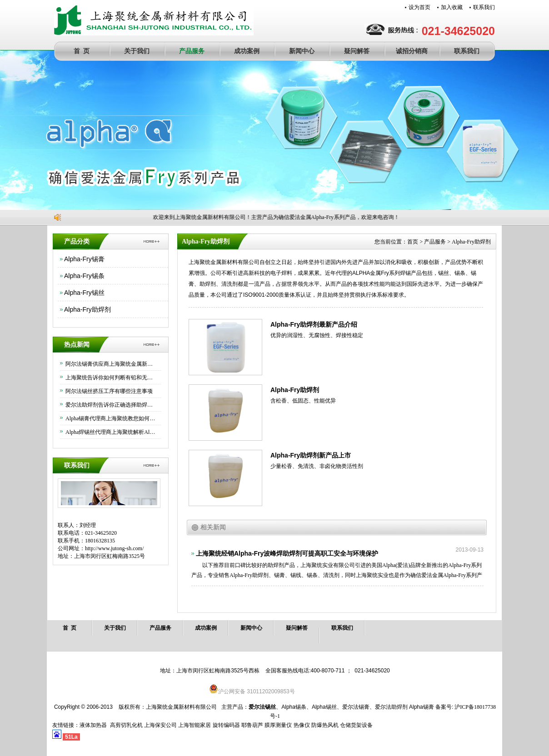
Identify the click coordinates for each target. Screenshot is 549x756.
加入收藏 (452, 7)
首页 (413, 242)
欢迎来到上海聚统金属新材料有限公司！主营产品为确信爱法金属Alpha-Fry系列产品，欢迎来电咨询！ (277, 217)
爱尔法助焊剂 (391, 707)
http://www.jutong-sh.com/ (114, 548)
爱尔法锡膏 (356, 707)
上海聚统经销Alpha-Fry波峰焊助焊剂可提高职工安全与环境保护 (287, 553)
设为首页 (419, 7)
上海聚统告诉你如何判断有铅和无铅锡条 (111, 378)
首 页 (82, 51)
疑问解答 (357, 51)
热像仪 (302, 725)
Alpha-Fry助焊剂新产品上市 (311, 455)
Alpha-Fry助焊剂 (87, 309)
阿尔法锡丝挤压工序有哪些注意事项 (109, 391)
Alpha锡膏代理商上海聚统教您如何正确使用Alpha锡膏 (111, 418)
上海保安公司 (160, 725)
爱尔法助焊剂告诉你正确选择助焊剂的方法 (111, 405)
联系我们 (484, 7)
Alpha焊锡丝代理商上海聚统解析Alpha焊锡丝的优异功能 (111, 432)
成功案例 (247, 51)
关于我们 (137, 51)
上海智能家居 (195, 725)
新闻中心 (302, 51)
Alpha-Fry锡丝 (84, 293)
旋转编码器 (226, 725)
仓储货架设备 (356, 725)
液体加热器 (93, 725)
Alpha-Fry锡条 (84, 276)
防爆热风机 (325, 725)
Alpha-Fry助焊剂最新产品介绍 (314, 324)
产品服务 (192, 51)
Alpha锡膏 (422, 707)
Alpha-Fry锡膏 (84, 259)
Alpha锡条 (294, 707)
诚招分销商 (412, 51)
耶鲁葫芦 (252, 725)
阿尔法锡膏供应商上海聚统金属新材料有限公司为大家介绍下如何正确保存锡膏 (111, 364)
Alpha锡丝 (324, 707)
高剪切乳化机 (126, 725)
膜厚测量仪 (278, 725)
